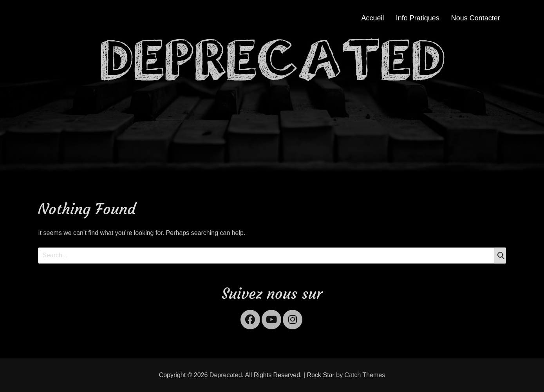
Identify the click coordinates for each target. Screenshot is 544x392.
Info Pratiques (418, 18)
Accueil (373, 18)
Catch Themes (365, 375)
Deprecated (226, 375)
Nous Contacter (476, 18)
